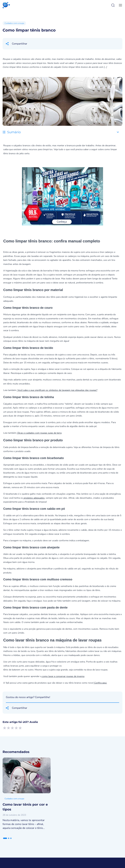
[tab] (5, 838)
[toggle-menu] (120, 5)
